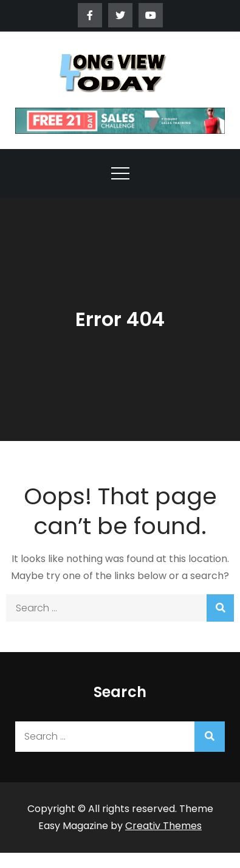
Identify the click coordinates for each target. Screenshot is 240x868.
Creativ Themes (163, 826)
